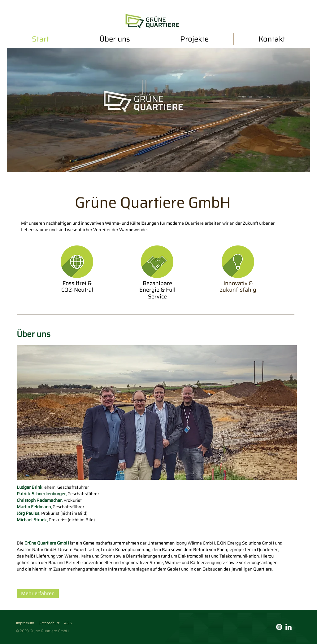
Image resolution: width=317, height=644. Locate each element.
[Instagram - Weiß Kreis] (279, 627)
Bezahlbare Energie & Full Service (157, 290)
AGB (68, 623)
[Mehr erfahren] (38, 593)
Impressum (25, 623)
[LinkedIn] (289, 627)
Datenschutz (49, 623)
